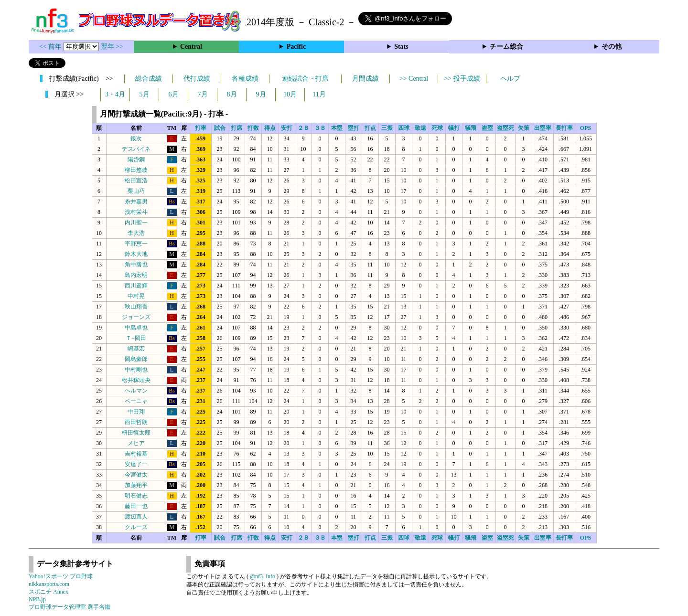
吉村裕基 (136, 454)
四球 (404, 128)
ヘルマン (136, 391)
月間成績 (365, 79)
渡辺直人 (136, 517)
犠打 (454, 128)
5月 (145, 94)
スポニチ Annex (48, 592)
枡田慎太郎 (136, 433)
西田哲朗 (136, 422)
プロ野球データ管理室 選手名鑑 (70, 607)
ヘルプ (510, 79)
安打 (287, 128)
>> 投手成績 (462, 79)
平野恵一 (136, 244)
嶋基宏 (136, 349)
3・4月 (115, 94)
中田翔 (136, 412)
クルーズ (136, 527)
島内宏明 (136, 275)
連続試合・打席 (305, 79)
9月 (261, 94)
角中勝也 (136, 265)
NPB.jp (37, 599)
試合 (220, 128)
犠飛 (471, 128)
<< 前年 (51, 47)
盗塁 (487, 128)
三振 (387, 128)
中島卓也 (136, 328)
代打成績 (197, 79)
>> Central (414, 79)
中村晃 (136, 296)
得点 (270, 128)
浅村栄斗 (136, 212)
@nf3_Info (263, 576)
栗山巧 (136, 191)
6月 (174, 94)
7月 (203, 94)
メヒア (136, 443)
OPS (586, 128)
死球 (437, 128)
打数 (253, 128)
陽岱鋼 (136, 159)
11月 (319, 94)
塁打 (354, 128)
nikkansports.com (49, 584)
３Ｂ (320, 128)
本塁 (337, 128)
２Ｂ (303, 128)
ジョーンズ (136, 317)
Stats (401, 47)
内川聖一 (136, 223)
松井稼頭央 (136, 380)
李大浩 (136, 233)
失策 (524, 128)
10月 (290, 94)
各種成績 (245, 79)
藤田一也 (136, 506)
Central (191, 47)
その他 (612, 47)
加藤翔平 (136, 485)
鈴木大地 (136, 254)
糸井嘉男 (136, 202)
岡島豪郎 (136, 359)
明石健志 (136, 496)
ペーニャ (136, 401)
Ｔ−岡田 (136, 338)
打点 (370, 128)
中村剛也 (136, 370)
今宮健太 (136, 475)
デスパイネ (136, 149)
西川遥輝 (136, 286)
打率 (201, 128)
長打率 (564, 128)
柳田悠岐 (136, 170)
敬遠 (420, 128)
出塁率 (543, 128)
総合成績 (149, 79)
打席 (236, 128)
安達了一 (136, 464)
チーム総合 (506, 47)
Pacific (296, 47)
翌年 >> (112, 47)
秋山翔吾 (136, 307)
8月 (232, 94)
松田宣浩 (136, 181)
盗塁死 (505, 128)
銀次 (136, 138)
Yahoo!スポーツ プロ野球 (61, 576)
